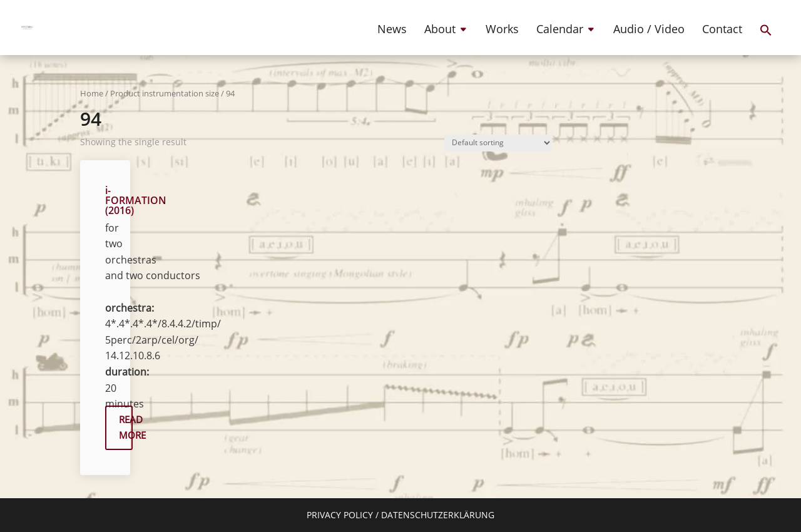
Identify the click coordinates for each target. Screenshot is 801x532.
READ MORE (126, 427)
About (440, 30)
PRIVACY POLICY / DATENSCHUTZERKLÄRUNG (400, 515)
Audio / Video (649, 30)
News (392, 30)
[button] (766, 41)
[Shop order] (498, 143)
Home (92, 93)
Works (502, 30)
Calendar (560, 30)
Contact (722, 30)
